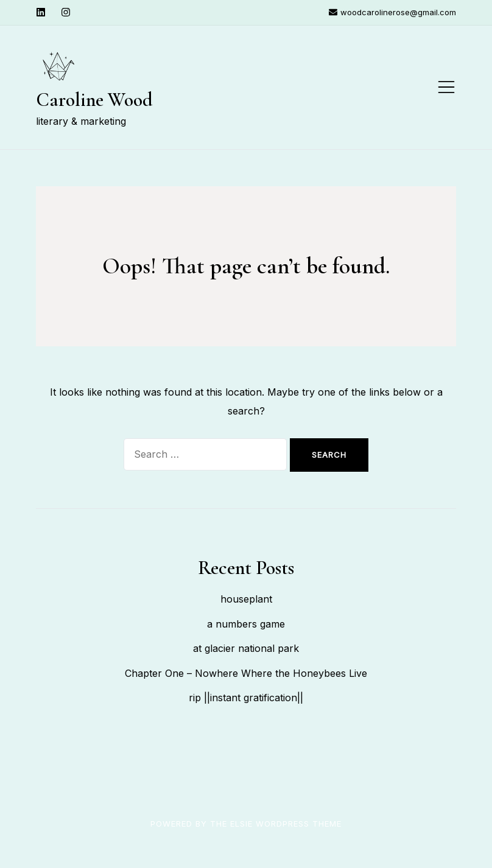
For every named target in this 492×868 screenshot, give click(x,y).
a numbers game (246, 624)
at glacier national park (246, 648)
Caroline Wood (94, 100)
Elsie (241, 824)
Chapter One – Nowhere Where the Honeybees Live (246, 673)
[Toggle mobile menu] (446, 87)
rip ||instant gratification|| (246, 698)
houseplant (246, 599)
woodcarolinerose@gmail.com (392, 12)
